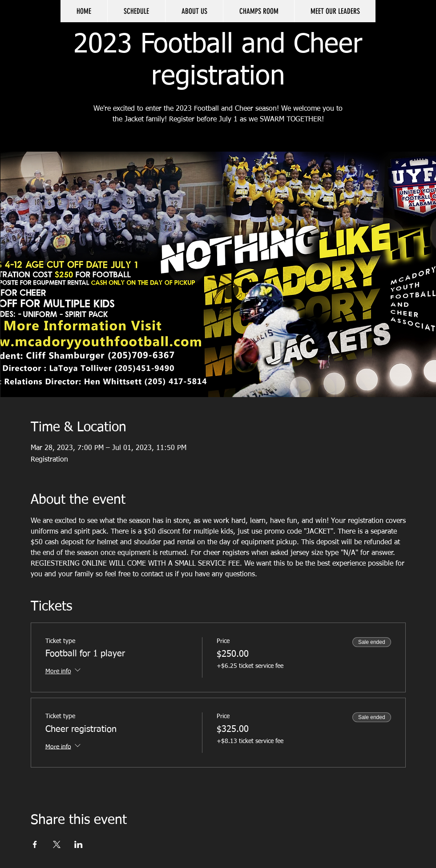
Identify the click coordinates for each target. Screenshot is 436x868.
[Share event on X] (57, 844)
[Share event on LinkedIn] (79, 844)
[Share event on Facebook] (35, 844)
